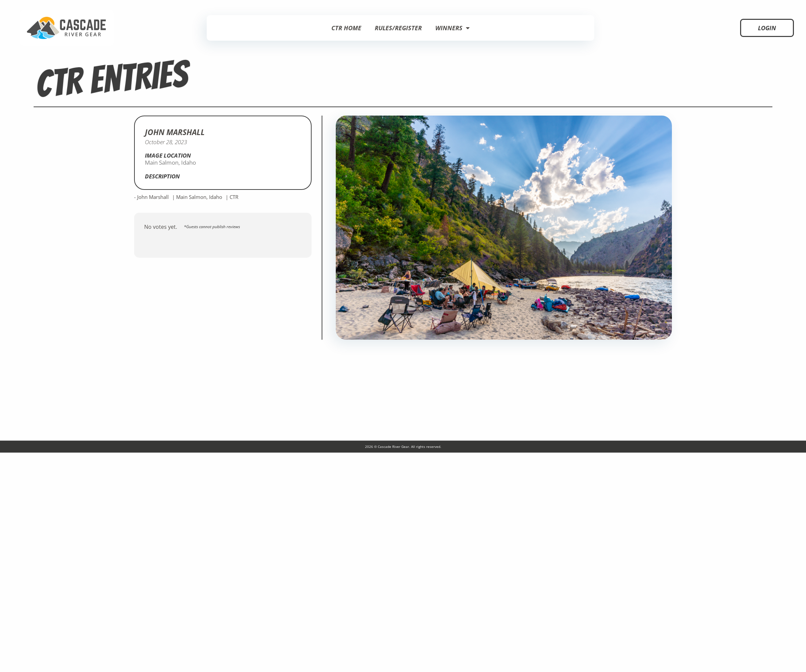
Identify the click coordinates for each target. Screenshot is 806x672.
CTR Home (346, 28)
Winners (452, 28)
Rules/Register (398, 28)
